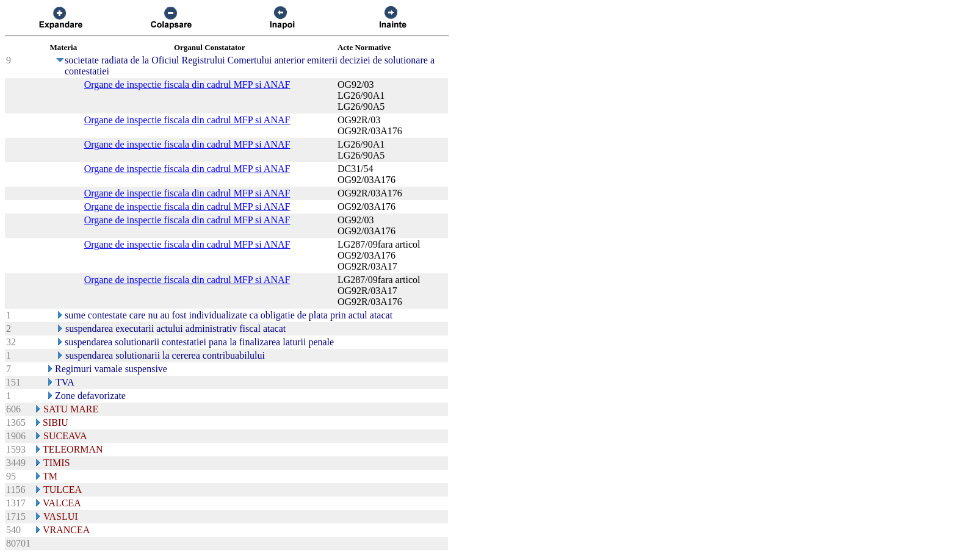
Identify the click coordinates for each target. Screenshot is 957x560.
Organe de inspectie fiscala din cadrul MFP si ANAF (187, 84)
